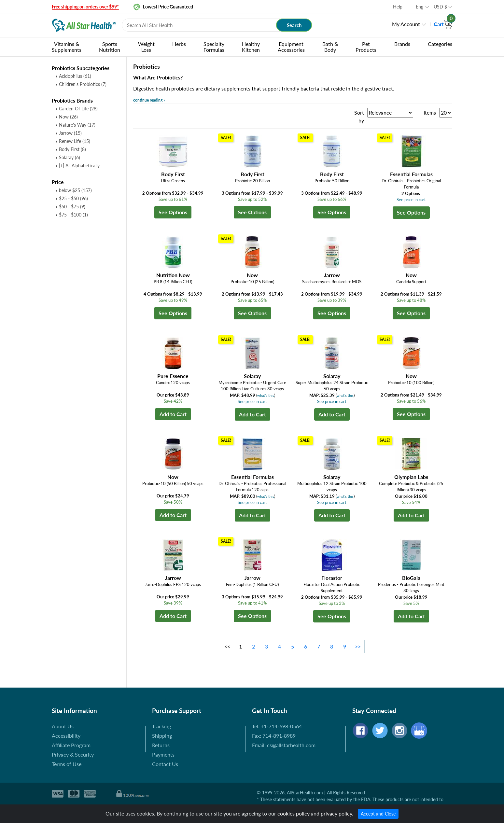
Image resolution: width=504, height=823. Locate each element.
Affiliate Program (71, 745)
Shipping (162, 736)
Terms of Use (67, 764)
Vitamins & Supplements (67, 47)
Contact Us (165, 764)
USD (440, 7)
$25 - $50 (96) (73, 198)
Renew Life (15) (75, 141)
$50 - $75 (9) (72, 207)
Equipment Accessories (291, 47)
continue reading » (149, 100)
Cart (443, 24)
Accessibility (66, 736)
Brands (402, 44)
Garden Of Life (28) (78, 109)
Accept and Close (378, 814)
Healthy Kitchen (251, 47)
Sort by (359, 116)
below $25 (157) (75, 190)
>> (358, 646)
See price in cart (411, 200)
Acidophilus (75, 76)
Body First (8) (72, 149)
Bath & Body (330, 47)
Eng (420, 7)
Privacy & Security (73, 754)
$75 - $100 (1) (73, 215)
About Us (63, 726)
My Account (406, 24)
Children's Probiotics (83, 84)
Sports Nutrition (110, 47)
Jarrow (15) (70, 133)
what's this (266, 395)
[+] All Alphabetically (79, 166)
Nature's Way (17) (77, 125)
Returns (161, 745)
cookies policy (294, 813)
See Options (173, 212)
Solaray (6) (70, 157)
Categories (440, 44)
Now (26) (68, 117)
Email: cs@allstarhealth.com (284, 745)
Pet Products (366, 47)
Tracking (161, 726)
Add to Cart (173, 414)
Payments (163, 754)
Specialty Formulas (214, 47)
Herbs (179, 44)
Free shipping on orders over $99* (85, 7)
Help (398, 7)
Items (430, 112)
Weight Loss (146, 47)
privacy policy (336, 813)
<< (227, 646)
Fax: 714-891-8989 (274, 736)
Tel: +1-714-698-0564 (277, 726)
